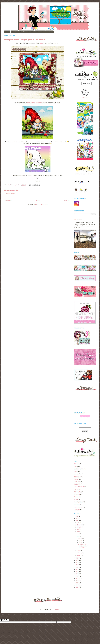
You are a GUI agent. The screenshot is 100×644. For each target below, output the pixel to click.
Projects (76, 497)
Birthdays (76, 464)
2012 (77, 576)
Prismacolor (77, 494)
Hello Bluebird (78, 477)
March (79, 551)
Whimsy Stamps (78, 507)
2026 (77, 516)
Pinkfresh (76, 489)
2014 (77, 572)
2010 (77, 581)
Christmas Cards (78, 469)
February (80, 553)
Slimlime (76, 499)
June (78, 532)
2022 (77, 518)
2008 (77, 585)
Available (49, 32)
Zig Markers (77, 510)
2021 (77, 521)
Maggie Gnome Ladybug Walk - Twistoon (83, 546)
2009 (77, 583)
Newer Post (8, 200)
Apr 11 (80, 540)
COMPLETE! (78, 220)
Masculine (77, 484)
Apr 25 (80, 538)
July (78, 529)
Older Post (67, 200)
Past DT (31, 32)
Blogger (57, 609)
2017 (77, 565)
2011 (77, 578)
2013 (77, 574)
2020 (77, 558)
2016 (77, 567)
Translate (84, 183)
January (79, 555)
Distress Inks (77, 474)
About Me (15, 32)
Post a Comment (11, 193)
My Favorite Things (79, 487)
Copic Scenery (12, 185)
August (79, 527)
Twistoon (42, 43)
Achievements (40, 32)
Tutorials (23, 32)
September (80, 525)
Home (7, 32)
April (78, 536)
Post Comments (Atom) (41, 204)
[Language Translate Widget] (82, 181)
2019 (77, 560)
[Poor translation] (6, 620)
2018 (77, 563)
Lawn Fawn (77, 482)
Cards (75, 466)
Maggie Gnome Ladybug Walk (35, 103)
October (79, 523)
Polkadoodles (77, 492)
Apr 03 (80, 543)
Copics (18, 185)
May (78, 534)
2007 (77, 587)
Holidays (76, 479)
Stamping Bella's (78, 502)
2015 (77, 569)
